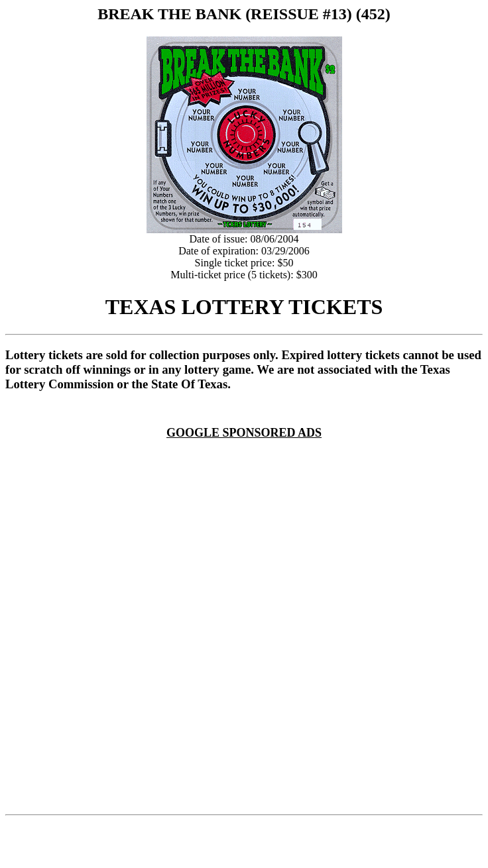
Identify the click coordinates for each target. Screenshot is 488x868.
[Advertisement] (149, 655)
